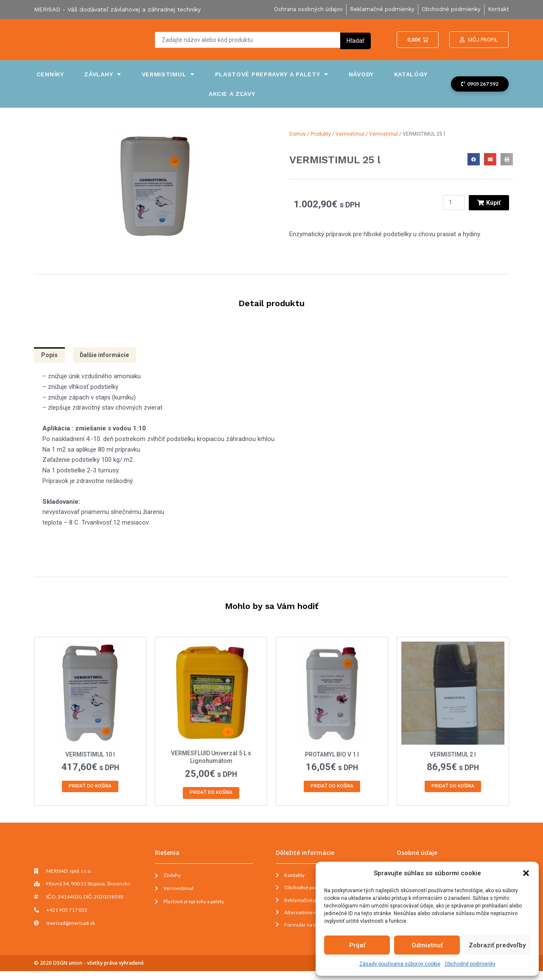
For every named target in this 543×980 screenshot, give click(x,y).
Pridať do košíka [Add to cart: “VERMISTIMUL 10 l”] (90, 790)
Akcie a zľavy (232, 94)
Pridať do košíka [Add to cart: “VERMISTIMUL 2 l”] (453, 790)
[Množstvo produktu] (452, 203)
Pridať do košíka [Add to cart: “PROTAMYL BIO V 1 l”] (332, 790)
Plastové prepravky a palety (272, 74)
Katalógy (411, 74)
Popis (50, 356)
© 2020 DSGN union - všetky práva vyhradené (89, 972)
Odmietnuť (427, 945)
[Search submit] (355, 40)
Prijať (357, 945)
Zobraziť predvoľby (497, 945)
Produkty (321, 134)
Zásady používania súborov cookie (400, 964)
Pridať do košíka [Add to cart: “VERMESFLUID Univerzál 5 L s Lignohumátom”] (211, 796)
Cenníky (50, 74)
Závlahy (103, 74)
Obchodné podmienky (470, 964)
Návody (361, 74)
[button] (526, 873)
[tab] (50, 356)
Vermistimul (168, 74)
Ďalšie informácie (108, 356)
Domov (298, 134)
